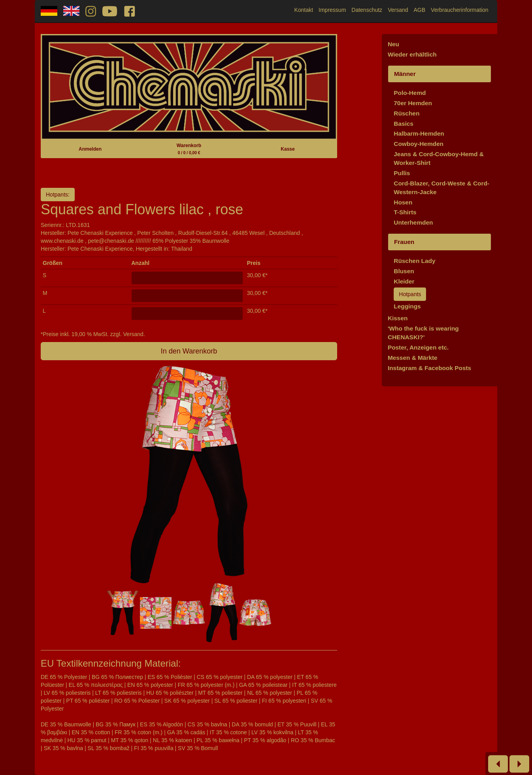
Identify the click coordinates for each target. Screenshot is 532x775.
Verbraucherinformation (460, 10)
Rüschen (407, 113)
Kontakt (304, 10)
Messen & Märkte (413, 358)
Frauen (404, 242)
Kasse (288, 149)
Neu (393, 44)
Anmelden (90, 149)
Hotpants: (58, 195)
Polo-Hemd (410, 93)
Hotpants (410, 294)
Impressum (332, 10)
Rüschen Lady (414, 261)
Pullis (402, 173)
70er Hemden (413, 103)
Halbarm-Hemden (419, 133)
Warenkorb (189, 149)
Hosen (403, 202)
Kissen (398, 318)
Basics (404, 124)
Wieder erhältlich (412, 54)
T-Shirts (405, 212)
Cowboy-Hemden (419, 144)
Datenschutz (367, 10)
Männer (405, 74)
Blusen (404, 271)
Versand (398, 10)
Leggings (407, 306)
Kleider (404, 281)
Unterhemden (413, 222)
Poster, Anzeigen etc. (418, 347)
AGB (420, 10)
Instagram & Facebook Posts (429, 368)
